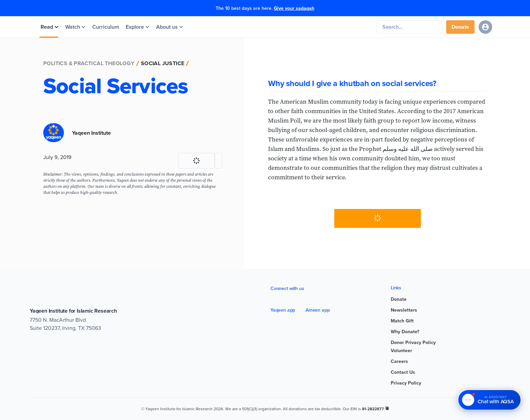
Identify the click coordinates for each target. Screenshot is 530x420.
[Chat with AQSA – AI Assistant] (489, 400)
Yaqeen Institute (91, 133)
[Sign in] (485, 27)
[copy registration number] (387, 408)
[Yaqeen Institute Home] (281, 27)
